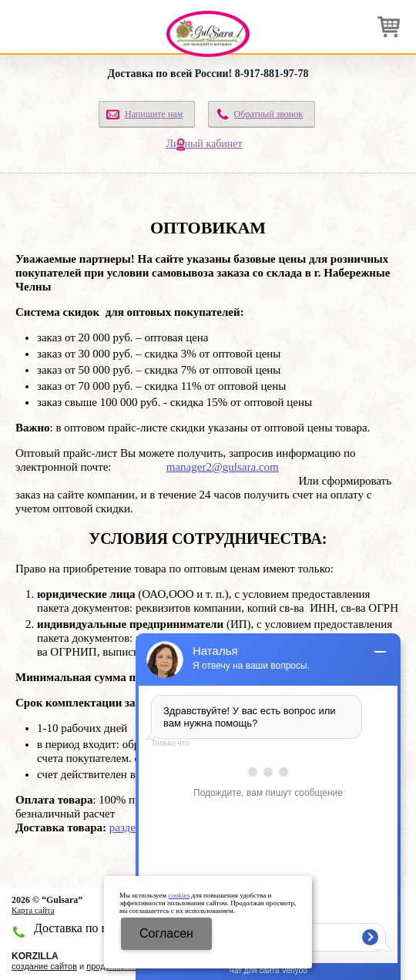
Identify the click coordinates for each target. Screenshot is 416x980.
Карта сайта (33, 910)
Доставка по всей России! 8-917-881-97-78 (208, 74)
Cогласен (166, 933)
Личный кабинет (204, 144)
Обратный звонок (269, 114)
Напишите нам (154, 114)
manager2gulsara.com (223, 467)
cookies (179, 895)
